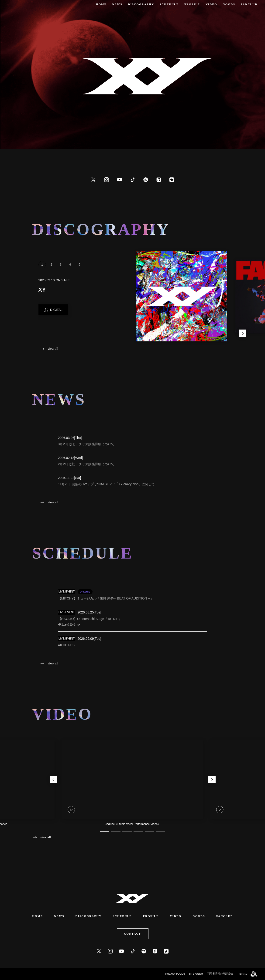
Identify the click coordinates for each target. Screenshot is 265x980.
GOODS (229, 4)
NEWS (117, 4)
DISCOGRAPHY (141, 4)
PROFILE (192, 4)
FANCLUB (249, 4)
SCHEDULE (169, 4)
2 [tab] (52, 272)
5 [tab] (79, 272)
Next (243, 333)
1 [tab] (42, 272)
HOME (101, 4)
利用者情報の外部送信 (220, 973)
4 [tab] (70, 272)
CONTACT (132, 934)
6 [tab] (161, 832)
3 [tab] (61, 272)
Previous (54, 779)
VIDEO (211, 4)
